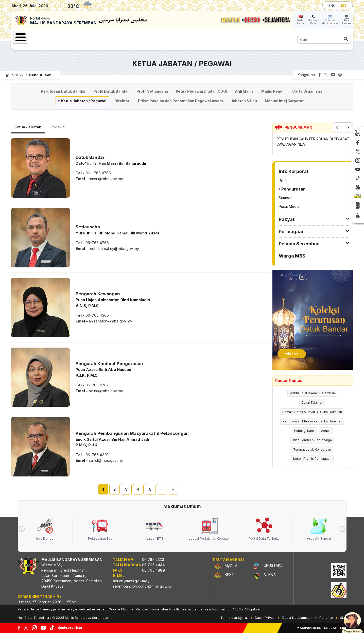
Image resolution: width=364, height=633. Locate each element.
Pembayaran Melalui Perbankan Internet (312, 421)
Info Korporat (74, 37)
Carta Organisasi (308, 91)
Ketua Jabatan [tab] (28, 127)
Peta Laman (346, 22)
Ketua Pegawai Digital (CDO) (202, 91)
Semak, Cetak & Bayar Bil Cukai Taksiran (312, 412)
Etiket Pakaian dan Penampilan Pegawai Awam (180, 101)
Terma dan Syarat (234, 618)
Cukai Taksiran (312, 403)
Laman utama (7, 75)
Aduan (326, 431)
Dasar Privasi (265, 618)
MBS (19, 75)
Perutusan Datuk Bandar (63, 91)
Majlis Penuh (273, 91)
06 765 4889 (153, 570)
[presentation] (22, 529)
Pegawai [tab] (58, 127)
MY (344, 5)
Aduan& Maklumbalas (330, 22)
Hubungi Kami (314, 22)
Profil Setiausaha (152, 91)
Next (348, 127)
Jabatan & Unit (244, 101)
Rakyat (107, 37)
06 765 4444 (153, 565)
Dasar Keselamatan (297, 618)
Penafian (326, 618)
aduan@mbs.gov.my (130, 581)
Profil (283, 181)
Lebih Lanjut (292, 354)
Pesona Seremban (178, 37)
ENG (332, 5)
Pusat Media (289, 206)
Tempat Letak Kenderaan (312, 449)
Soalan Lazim (301, 22)
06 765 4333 (153, 560)
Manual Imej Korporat (284, 101)
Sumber (285, 198)
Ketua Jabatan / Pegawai (84, 101)
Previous (338, 127)
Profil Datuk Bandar (111, 91)
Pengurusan (293, 189)
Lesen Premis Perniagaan (312, 459)
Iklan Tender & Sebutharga (312, 440)
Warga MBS (219, 37)
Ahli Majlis (244, 91)
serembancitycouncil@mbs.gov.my (142, 586)
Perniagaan (136, 37)
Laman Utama (35, 37)
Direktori (122, 101)
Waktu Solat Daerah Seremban (312, 393)
